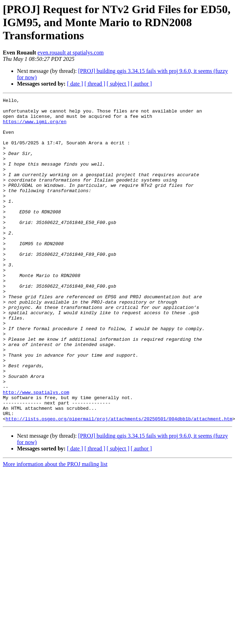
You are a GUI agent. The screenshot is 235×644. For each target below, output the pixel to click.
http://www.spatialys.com (36, 452)
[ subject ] (118, 84)
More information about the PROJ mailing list (55, 529)
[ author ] (141, 84)
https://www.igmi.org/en (35, 127)
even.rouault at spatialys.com (71, 53)
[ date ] (75, 84)
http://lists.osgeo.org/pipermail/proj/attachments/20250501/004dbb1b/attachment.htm (119, 483)
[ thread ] (95, 84)
